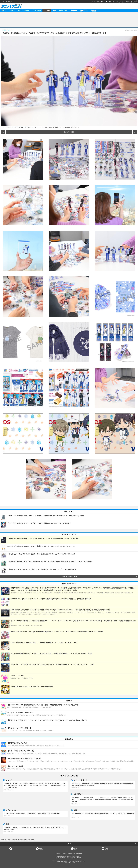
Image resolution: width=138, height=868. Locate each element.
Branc (94, 10)
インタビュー (37, 10)
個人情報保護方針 (78, 854)
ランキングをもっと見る (69, 576)
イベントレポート (24, 10)
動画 (54, 10)
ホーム (4, 10)
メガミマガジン (84, 10)
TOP (69, 844)
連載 (7, 824)
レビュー (47, 10)
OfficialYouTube (107, 849)
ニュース (12, 10)
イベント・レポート (80, 780)
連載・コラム (63, 10)
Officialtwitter (76, 849)
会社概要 (70, 854)
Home (14, 849)
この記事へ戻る (69, 132)
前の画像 (3, 132)
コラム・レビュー (12, 810)
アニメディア (74, 10)
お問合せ (58, 854)
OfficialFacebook (41, 849)
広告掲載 (64, 854)
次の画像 (135, 132)
